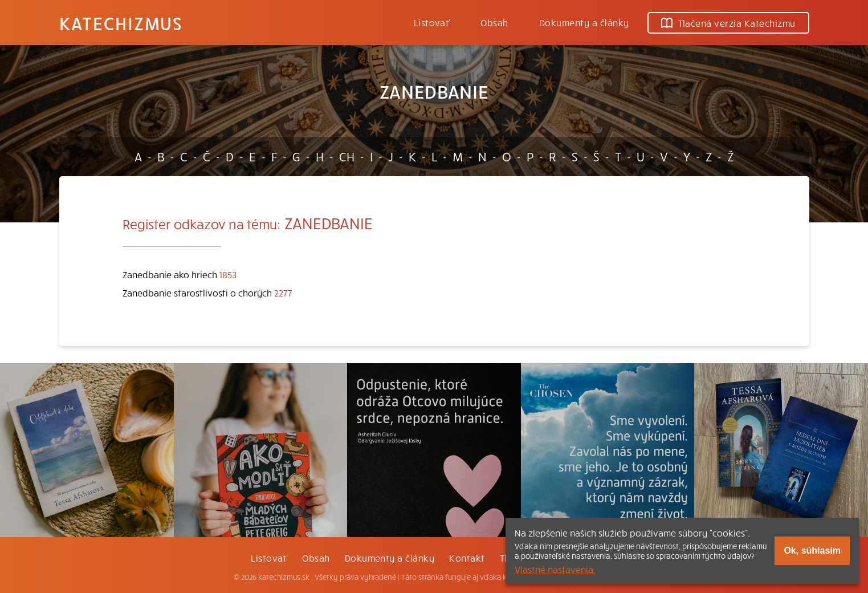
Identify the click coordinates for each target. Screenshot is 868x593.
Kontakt (467, 558)
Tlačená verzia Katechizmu (728, 23)
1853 (228, 274)
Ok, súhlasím (812, 551)
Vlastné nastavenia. (555, 569)
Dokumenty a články (584, 22)
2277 (283, 293)
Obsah (494, 22)
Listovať (432, 22)
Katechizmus (121, 23)
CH (347, 156)
